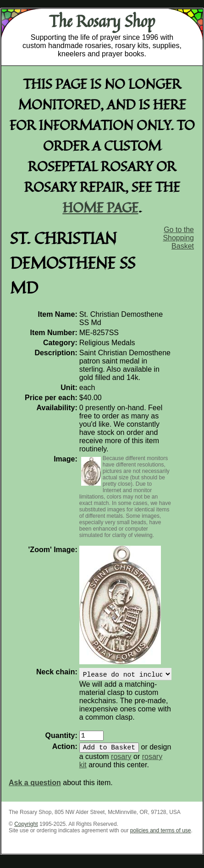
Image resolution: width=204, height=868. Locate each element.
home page (101, 207)
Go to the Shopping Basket (178, 238)
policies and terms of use (161, 836)
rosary (121, 762)
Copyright (26, 830)
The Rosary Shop (102, 21)
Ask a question (35, 788)
